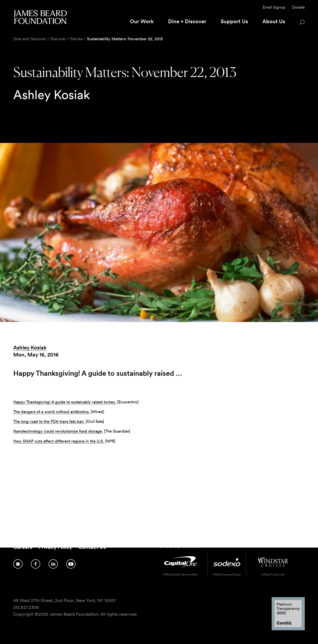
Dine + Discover (187, 21)
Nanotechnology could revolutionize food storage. (58, 431)
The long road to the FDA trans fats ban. (49, 421)
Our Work (142, 21)
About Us (274, 21)
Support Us (234, 21)
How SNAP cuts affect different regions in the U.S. (59, 441)
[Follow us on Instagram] (18, 564)
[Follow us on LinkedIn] (53, 564)
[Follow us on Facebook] (36, 564)
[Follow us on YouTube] (71, 564)
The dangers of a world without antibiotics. (51, 412)
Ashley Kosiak (30, 348)
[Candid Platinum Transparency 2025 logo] (288, 629)
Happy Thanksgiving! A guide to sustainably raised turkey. (65, 402)
